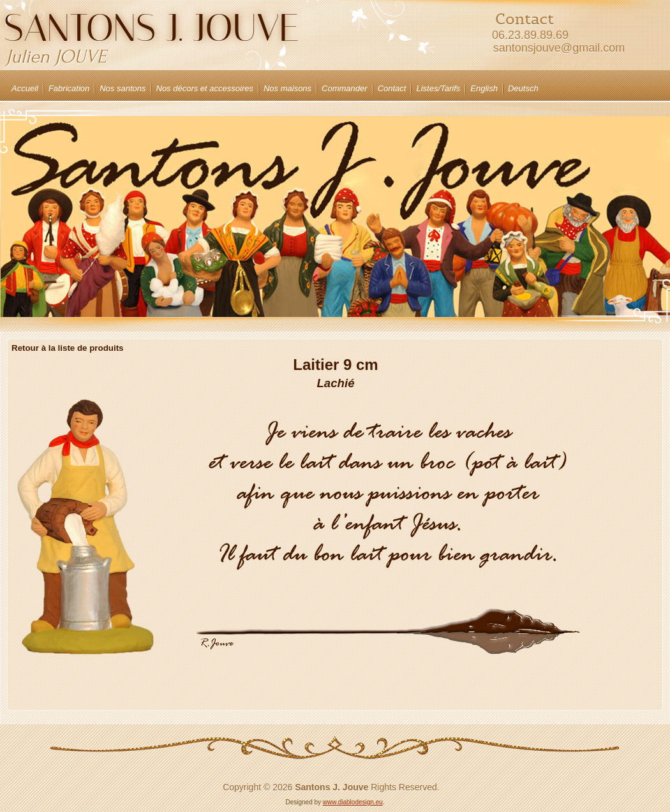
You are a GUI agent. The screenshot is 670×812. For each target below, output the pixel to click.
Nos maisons (287, 88)
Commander (345, 88)
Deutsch (523, 88)
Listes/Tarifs (438, 88)
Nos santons (123, 88)
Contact (392, 88)
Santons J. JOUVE (152, 28)
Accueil (25, 88)
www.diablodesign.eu (353, 802)
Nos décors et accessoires (205, 88)
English (484, 88)
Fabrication (69, 88)
